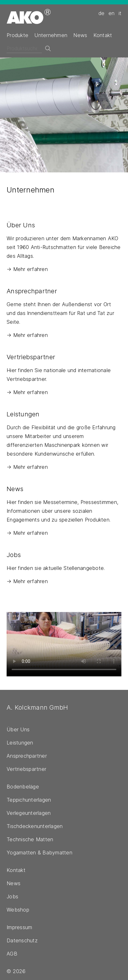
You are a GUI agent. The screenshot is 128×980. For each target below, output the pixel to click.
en (112, 13)
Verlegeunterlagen (29, 813)
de (102, 13)
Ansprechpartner (27, 756)
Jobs (12, 896)
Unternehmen (51, 35)
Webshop (18, 910)
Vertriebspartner (26, 769)
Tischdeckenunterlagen (35, 826)
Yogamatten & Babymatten (39, 853)
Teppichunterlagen (29, 800)
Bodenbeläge (23, 787)
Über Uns (18, 729)
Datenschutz (22, 940)
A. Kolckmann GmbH (37, 707)
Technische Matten (30, 839)
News (80, 35)
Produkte (17, 35)
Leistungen (20, 743)
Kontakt (103, 35)
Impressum (19, 927)
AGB (12, 954)
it (120, 13)
